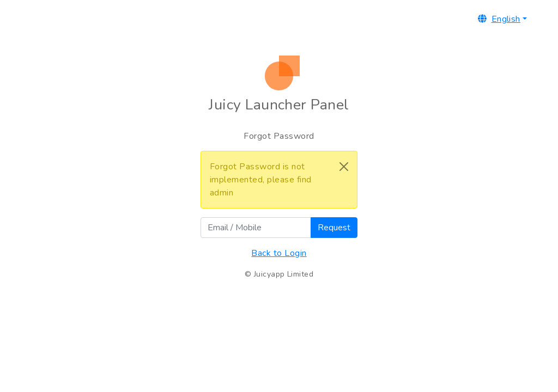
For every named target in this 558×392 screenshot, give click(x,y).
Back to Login (279, 253)
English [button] (499, 19)
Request (334, 228)
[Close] (344, 167)
